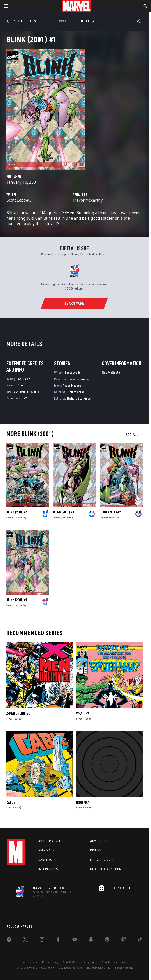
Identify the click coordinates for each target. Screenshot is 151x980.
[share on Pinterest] (107, 940)
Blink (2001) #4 (17, 512)
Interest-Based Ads (98, 968)
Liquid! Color (76, 392)
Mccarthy (21, 517)
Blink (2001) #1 (17, 600)
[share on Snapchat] (91, 940)
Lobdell (10, 517)
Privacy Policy (50, 962)
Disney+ (97, 850)
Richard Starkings (79, 398)
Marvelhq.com (102, 860)
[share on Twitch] (124, 940)
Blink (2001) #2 (110, 512)
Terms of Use (30, 962)
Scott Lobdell (19, 200)
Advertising (100, 841)
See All (134, 435)
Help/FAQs (47, 850)
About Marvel (50, 841)
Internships (48, 869)
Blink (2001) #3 (63, 512)
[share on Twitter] (25, 940)
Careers (45, 860)
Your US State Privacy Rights (80, 962)
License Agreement (70, 968)
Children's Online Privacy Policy (35, 968)
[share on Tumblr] (58, 940)
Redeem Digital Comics (108, 869)
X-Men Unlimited (18, 713)
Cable (11, 802)
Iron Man (83, 802)
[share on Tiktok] (140, 940)
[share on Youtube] (75, 940)
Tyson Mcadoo (72, 385)
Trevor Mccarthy (88, 200)
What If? (82, 713)
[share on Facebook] (9, 940)
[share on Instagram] (42, 940)
